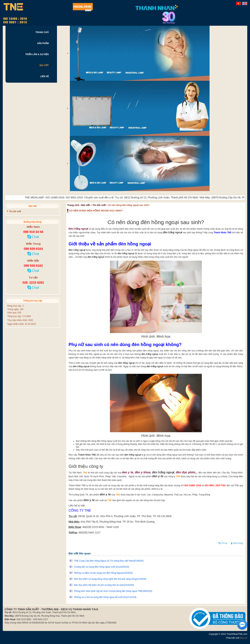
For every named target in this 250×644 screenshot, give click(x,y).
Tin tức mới (99, 205)
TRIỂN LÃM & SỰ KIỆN (37, 54)
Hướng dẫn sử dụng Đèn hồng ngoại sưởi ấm (102, 567)
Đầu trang (238, 543)
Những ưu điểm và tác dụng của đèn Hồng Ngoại (103, 573)
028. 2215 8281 (33, 283)
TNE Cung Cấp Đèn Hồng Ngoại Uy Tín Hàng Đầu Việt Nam (109, 561)
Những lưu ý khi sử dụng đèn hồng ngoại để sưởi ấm (105, 597)
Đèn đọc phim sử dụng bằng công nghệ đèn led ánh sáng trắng (110, 579)
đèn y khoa (143, 472)
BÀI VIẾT (44, 65)
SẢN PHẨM (43, 43)
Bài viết (86, 205)
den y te (127, 472)
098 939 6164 (33, 249)
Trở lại (224, 543)
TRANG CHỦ (42, 32)
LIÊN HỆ (44, 76)
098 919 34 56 (33, 232)
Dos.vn (244, 638)
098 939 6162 (33, 266)
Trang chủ (73, 205)
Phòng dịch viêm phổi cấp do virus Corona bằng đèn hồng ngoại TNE (113, 591)
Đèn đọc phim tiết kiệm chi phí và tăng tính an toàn (104, 585)
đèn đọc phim (185, 472)
